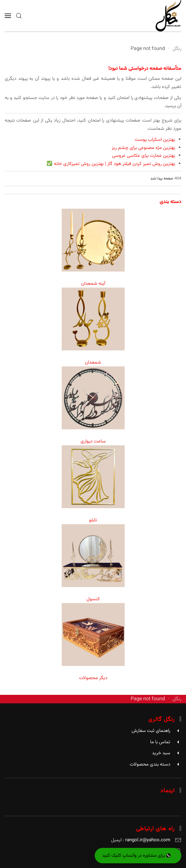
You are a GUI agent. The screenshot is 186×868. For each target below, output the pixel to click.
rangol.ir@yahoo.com (148, 840)
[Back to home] (168, 16)
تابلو (93, 520)
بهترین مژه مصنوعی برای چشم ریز (143, 148)
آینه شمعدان (93, 284)
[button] (19, 16)
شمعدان (93, 363)
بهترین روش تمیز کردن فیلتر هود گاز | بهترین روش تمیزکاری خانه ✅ (111, 164)
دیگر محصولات (93, 678)
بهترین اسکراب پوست (155, 140)
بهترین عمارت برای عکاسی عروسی (144, 156)
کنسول (93, 599)
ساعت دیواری (93, 441)
